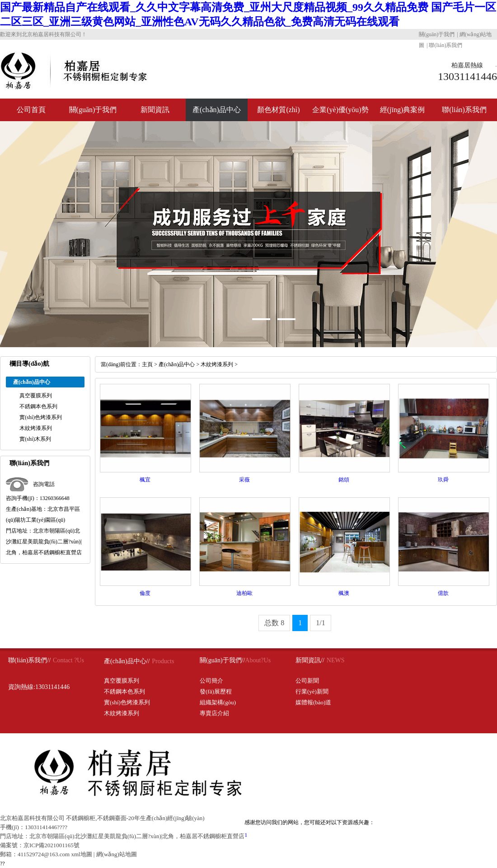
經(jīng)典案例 (403, 110)
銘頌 (344, 480)
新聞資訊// (310, 660)
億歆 (443, 593)
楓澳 (344, 593)
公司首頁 (31, 110)
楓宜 (145, 480)
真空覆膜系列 (36, 396)
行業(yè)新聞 (312, 691)
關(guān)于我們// (222, 660)
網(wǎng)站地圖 (117, 854)
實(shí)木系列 (35, 439)
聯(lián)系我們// (29, 660)
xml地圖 (81, 854)
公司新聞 (307, 681)
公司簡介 (211, 681)
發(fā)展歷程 (216, 691)
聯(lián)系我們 (445, 45)
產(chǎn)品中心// (127, 661)
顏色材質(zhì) (278, 110)
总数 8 (274, 623)
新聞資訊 (155, 110)
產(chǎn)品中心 (217, 110)
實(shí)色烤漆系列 (41, 417)
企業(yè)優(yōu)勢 (340, 110)
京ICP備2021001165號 (52, 845)
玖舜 (443, 480)
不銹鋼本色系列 (38, 406)
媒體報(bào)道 (313, 702)
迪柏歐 (244, 593)
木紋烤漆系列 (36, 428)
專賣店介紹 (214, 713)
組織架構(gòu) (218, 702)
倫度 (145, 593)
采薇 (244, 480)
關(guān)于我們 (437, 34)
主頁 (147, 364)
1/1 (320, 623)
